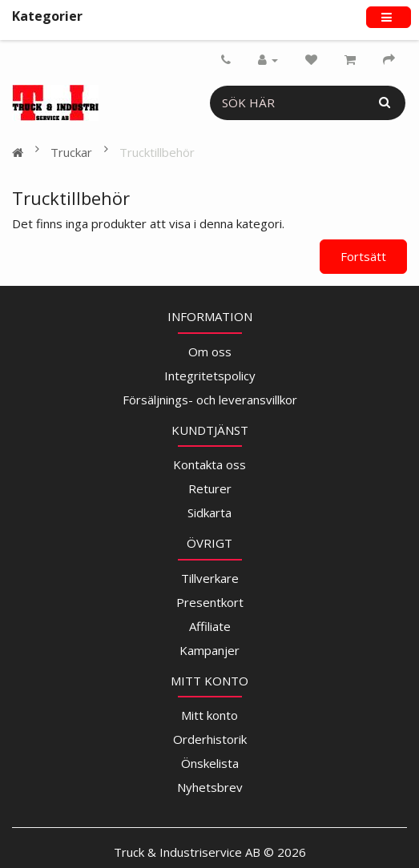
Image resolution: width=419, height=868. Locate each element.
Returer (210, 488)
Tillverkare (210, 578)
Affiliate (210, 626)
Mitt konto (209, 715)
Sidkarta (209, 512)
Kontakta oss (209, 464)
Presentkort (210, 602)
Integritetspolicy (210, 376)
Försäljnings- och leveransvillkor (210, 400)
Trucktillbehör (157, 152)
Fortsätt (363, 256)
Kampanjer (209, 650)
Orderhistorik (210, 739)
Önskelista (210, 763)
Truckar (71, 152)
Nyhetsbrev (210, 787)
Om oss (210, 352)
